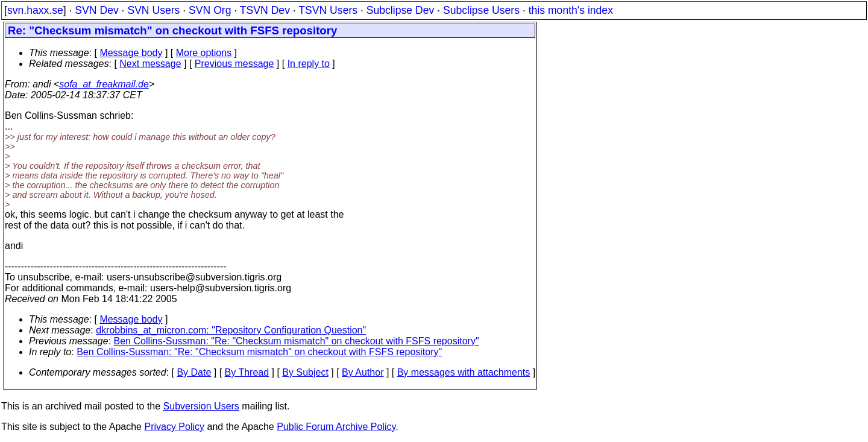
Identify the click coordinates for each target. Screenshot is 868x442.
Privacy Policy (174, 427)
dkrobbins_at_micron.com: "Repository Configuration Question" (231, 330)
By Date (194, 372)
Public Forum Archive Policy (336, 427)
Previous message (234, 64)
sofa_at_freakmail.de (104, 84)
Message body (131, 53)
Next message (150, 64)
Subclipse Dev (400, 10)
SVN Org (210, 10)
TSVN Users (328, 10)
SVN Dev (96, 10)
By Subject (305, 372)
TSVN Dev (265, 10)
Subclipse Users (481, 10)
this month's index (571, 10)
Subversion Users (201, 406)
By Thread (247, 372)
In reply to (309, 64)
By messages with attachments (464, 372)
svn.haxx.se (35, 10)
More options (204, 53)
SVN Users (153, 10)
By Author (363, 372)
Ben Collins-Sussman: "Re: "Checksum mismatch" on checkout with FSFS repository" (297, 341)
